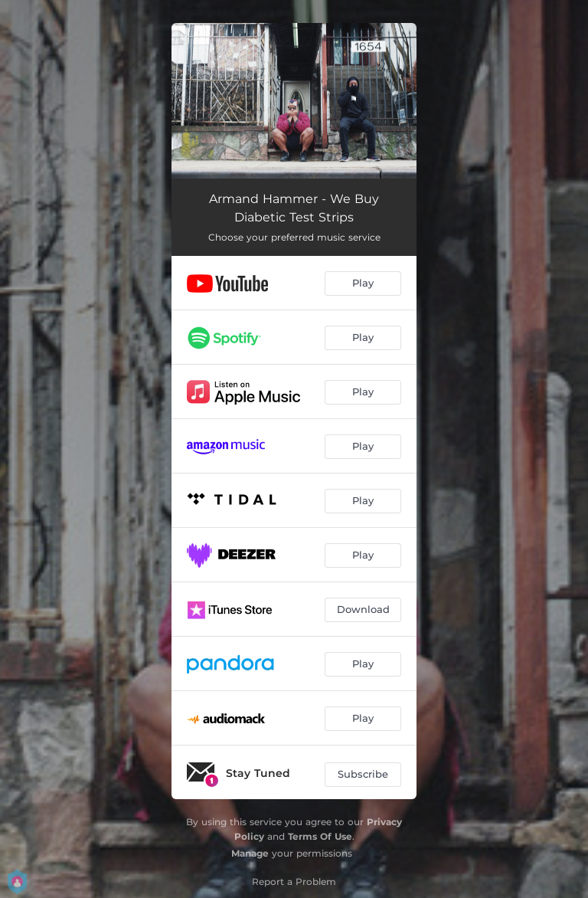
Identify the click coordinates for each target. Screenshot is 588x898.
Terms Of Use (320, 836)
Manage (250, 853)
